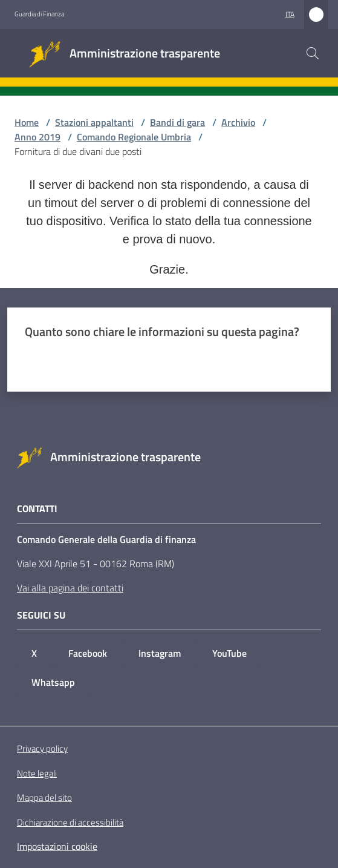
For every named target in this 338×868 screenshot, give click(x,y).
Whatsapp (53, 682)
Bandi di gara (177, 122)
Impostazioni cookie (57, 846)
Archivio (238, 122)
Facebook (88, 653)
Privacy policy (42, 748)
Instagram (160, 653)
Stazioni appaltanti (94, 122)
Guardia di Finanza (39, 14)
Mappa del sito (44, 797)
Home (27, 122)
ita (290, 14)
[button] (313, 53)
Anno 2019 (37, 137)
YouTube (229, 653)
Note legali (37, 773)
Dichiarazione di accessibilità (70, 823)
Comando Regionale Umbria (134, 137)
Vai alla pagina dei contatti (70, 588)
